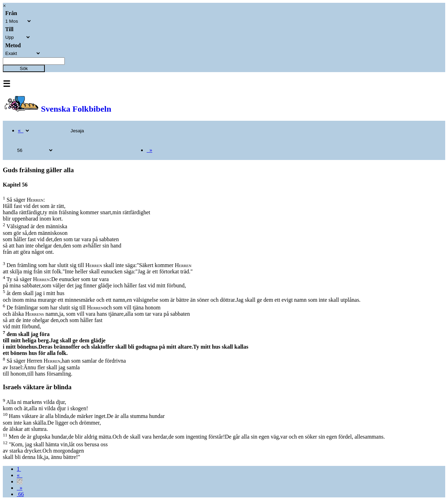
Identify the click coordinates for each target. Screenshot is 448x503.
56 (20, 481)
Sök (24, 68)
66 (20, 494)
